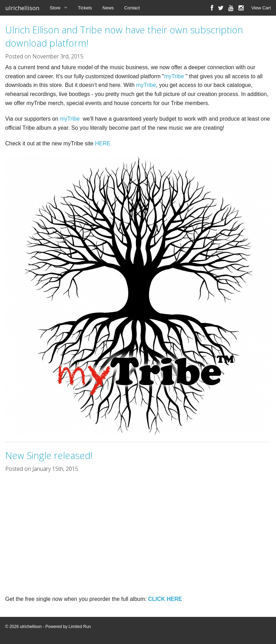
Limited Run (80, 627)
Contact (132, 8)
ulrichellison (22, 8)
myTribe (174, 76)
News (108, 8)
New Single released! (49, 455)
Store (55, 8)
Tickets (85, 8)
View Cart (261, 8)
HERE (103, 143)
